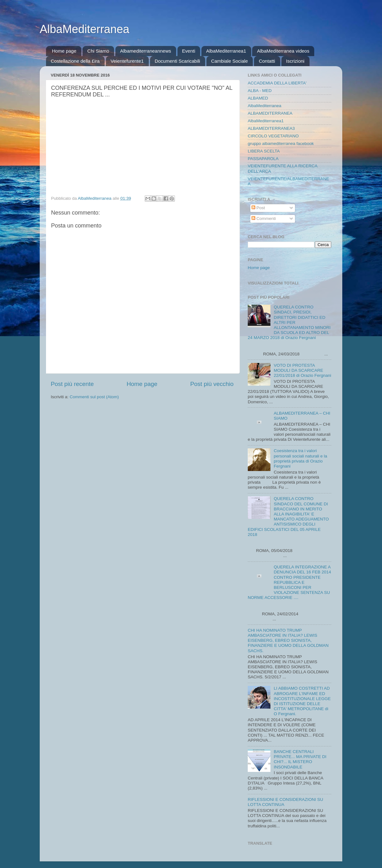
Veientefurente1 (127, 61)
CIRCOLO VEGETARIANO (273, 136)
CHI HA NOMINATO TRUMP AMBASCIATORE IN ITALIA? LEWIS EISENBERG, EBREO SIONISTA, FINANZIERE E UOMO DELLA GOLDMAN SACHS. (288, 641)
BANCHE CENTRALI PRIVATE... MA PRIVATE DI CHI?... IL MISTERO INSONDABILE (300, 759)
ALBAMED (258, 98)
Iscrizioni (295, 61)
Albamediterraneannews (146, 51)
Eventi (189, 51)
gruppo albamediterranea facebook (281, 144)
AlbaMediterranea (84, 29)
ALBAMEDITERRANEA (270, 113)
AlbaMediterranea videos (283, 51)
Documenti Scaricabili (177, 61)
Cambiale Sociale (230, 61)
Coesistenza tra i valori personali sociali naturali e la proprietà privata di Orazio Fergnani (300, 458)
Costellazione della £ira (75, 61)
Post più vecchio (212, 384)
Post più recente (72, 384)
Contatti (267, 61)
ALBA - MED (260, 91)
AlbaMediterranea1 (226, 51)
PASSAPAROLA (263, 159)
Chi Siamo (98, 51)
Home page (64, 51)
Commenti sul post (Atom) (94, 397)
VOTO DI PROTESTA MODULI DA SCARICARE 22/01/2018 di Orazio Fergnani (302, 370)
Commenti (264, 218)
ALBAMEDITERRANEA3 (271, 128)
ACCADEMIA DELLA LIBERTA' (277, 83)
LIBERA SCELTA (264, 151)
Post (258, 208)
